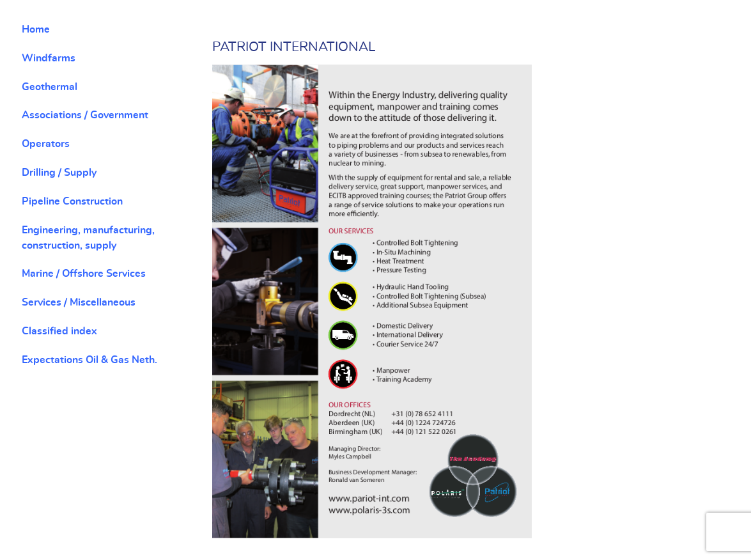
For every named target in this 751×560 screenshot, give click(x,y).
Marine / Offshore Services (84, 274)
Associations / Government (85, 115)
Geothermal (50, 87)
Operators (46, 144)
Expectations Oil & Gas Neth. (89, 360)
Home (36, 29)
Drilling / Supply (59, 173)
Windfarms (49, 58)
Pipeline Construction (72, 201)
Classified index (59, 331)
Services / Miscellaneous (79, 302)
